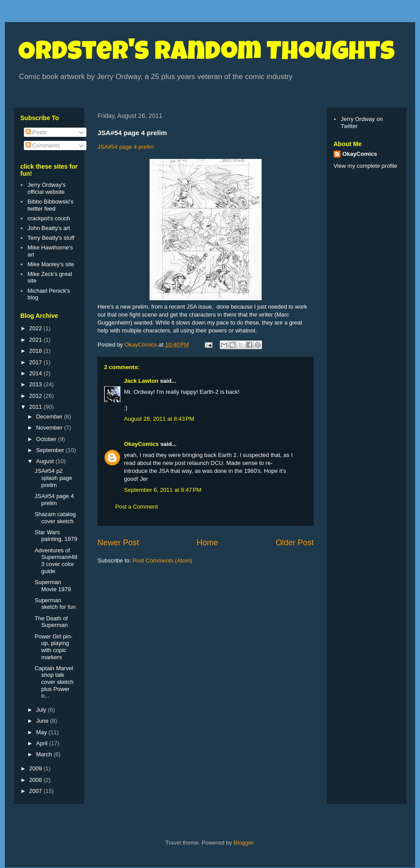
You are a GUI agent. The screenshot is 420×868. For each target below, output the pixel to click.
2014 (36, 373)
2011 (36, 407)
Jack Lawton (141, 381)
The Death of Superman (51, 622)
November (50, 428)
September (51, 450)
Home (208, 543)
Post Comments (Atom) (163, 560)
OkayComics (141, 444)
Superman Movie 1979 (52, 586)
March (45, 754)
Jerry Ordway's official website (46, 188)
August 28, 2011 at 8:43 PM (159, 419)
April (43, 743)
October (47, 439)
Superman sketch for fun (55, 604)
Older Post (295, 543)
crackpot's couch (49, 218)
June (43, 721)
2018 (36, 351)
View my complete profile (365, 166)
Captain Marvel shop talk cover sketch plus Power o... (54, 682)
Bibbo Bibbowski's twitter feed (50, 205)
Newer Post (118, 543)
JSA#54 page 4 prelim (126, 147)
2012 (36, 396)
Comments (43, 145)
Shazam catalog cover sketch (55, 518)
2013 (36, 384)
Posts (36, 132)
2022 (36, 328)
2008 (36, 780)
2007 (36, 791)
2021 (36, 340)
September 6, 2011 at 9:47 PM (163, 490)
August (46, 461)
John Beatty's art (49, 228)
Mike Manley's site (51, 264)
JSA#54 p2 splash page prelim (53, 478)
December (50, 417)
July (42, 710)
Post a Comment (137, 507)
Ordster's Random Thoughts (206, 54)
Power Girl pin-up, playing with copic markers (53, 647)
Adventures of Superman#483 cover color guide (56, 561)
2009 (36, 768)
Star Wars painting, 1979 (56, 536)
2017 (36, 362)
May (42, 732)
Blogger (244, 843)
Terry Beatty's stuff (51, 238)
